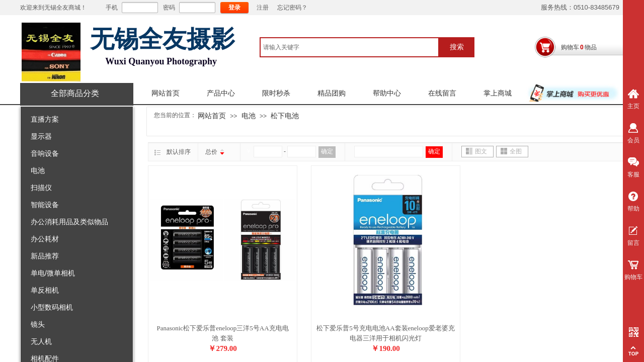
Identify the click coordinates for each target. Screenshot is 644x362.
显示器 (41, 136)
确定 (327, 151)
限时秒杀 (276, 93)
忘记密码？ (292, 8)
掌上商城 (498, 93)
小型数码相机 (52, 307)
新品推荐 (45, 256)
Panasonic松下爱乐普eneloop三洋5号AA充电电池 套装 (222, 333)
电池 (38, 170)
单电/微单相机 (53, 273)
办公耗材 (45, 239)
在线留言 (442, 93)
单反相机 (45, 290)
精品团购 (332, 93)
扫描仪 (41, 188)
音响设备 (45, 153)
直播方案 (45, 119)
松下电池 (285, 116)
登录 (234, 8)
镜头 (38, 324)
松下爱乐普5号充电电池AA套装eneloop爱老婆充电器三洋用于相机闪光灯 (385, 333)
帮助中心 (387, 93)
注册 (263, 8)
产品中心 (221, 93)
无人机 (41, 341)
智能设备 (45, 205)
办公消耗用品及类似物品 (69, 222)
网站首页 (166, 93)
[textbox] (349, 47)
